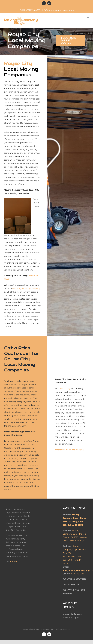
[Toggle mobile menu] (88, 17)
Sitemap (14, 561)
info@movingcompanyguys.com (58, 10)
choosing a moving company (26, 288)
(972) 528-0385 (78, 574)
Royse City (65, 389)
